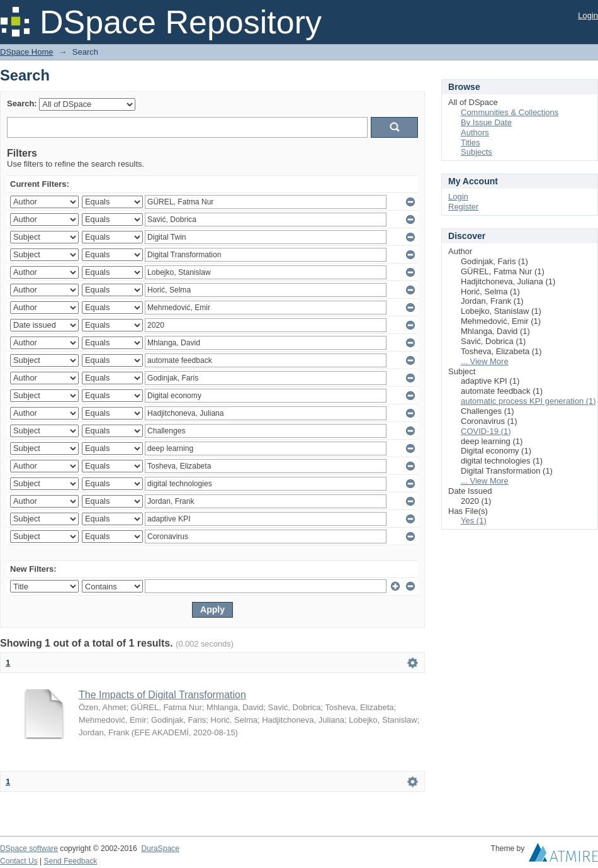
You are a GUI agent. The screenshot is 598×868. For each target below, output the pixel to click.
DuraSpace (160, 849)
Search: (22, 103)
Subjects (477, 152)
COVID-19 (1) (486, 431)
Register (463, 207)
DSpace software (29, 849)
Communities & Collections (510, 112)
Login (588, 15)
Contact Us (19, 861)
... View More (485, 361)
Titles (471, 142)
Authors (475, 132)
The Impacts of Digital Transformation (162, 695)
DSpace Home (27, 52)
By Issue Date (486, 122)
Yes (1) (474, 520)
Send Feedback (71, 861)
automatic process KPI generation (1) (528, 401)
